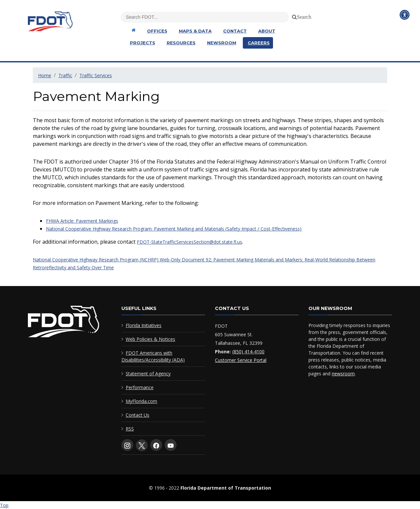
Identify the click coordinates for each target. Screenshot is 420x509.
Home (45, 75)
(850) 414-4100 (248, 352)
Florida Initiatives (144, 325)
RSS (130, 429)
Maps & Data (195, 31)
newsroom (343, 374)
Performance (140, 387)
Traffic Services (96, 75)
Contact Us (137, 415)
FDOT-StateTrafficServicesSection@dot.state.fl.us (189, 242)
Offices (157, 31)
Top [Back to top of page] (4, 505)
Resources (181, 43)
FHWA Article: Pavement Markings (82, 221)
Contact (235, 31)
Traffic (65, 75)
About (267, 31)
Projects (143, 43)
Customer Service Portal (241, 360)
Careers (259, 43)
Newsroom (222, 43)
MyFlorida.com (141, 401)
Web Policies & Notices (150, 339)
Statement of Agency (148, 374)
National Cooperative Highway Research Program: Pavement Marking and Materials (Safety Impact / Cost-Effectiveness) (174, 229)
